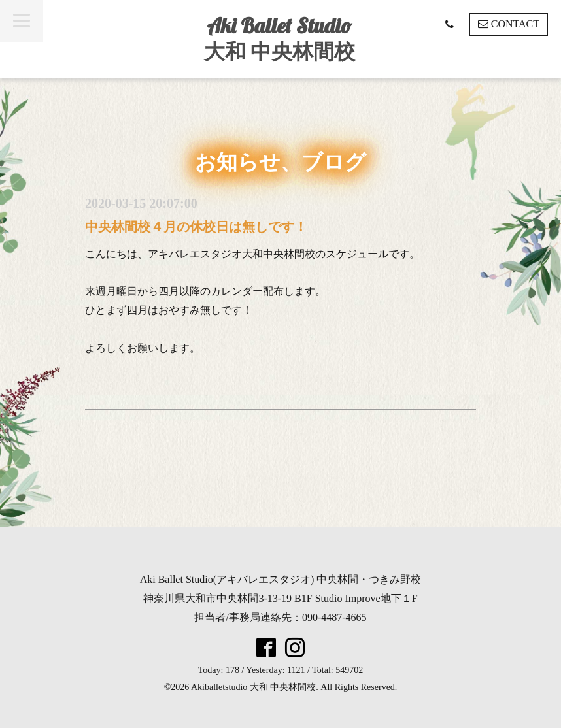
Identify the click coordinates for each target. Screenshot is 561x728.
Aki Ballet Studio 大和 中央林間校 (280, 38)
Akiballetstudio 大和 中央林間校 (253, 687)
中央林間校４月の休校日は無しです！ (196, 227)
